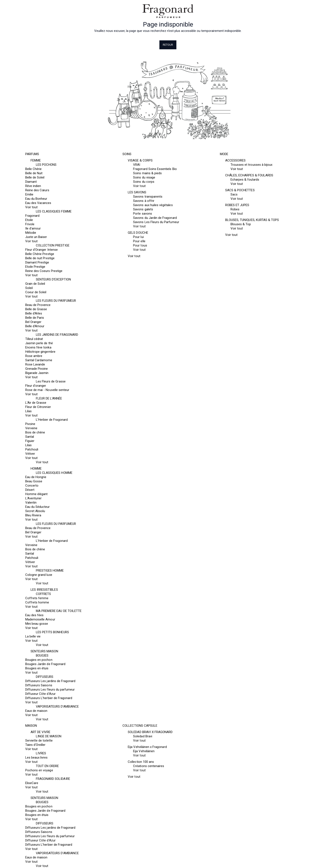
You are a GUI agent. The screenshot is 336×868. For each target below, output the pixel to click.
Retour (168, 45)
